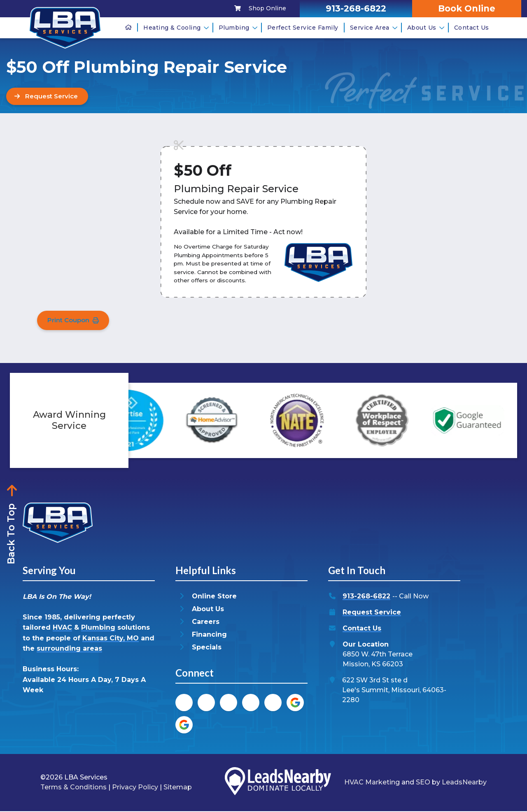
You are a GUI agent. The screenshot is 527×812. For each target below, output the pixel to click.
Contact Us (472, 28)
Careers (206, 623)
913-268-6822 (366, 597)
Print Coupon (75, 321)
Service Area (374, 28)
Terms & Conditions (73, 788)
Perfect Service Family (303, 28)
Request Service (372, 613)
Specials (207, 648)
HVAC (62, 629)
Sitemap (178, 788)
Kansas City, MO (111, 639)
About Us (426, 28)
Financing (209, 636)
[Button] (49, 97)
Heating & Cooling (176, 28)
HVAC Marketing (372, 783)
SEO (423, 783)
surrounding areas (69, 650)
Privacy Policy (135, 788)
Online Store (214, 597)
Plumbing (238, 28)
